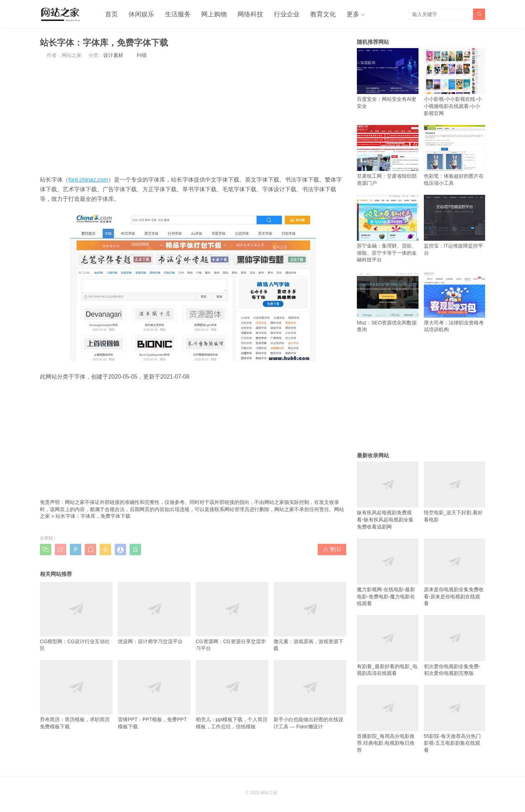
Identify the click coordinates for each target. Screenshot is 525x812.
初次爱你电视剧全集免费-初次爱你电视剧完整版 (455, 646)
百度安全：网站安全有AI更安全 (388, 79)
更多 (353, 14)
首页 (111, 14)
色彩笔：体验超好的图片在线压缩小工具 (455, 155)
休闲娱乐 (141, 14)
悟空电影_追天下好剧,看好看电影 (455, 492)
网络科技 (250, 14)
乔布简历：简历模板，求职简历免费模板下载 (76, 694)
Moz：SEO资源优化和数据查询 (388, 302)
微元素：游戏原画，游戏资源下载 (310, 616)
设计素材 (113, 55)
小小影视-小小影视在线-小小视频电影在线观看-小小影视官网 (455, 82)
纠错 (142, 55)
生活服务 (178, 14)
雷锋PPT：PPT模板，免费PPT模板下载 (154, 694)
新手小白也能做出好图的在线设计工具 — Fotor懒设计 (310, 694)
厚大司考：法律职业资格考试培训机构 (455, 302)
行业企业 (287, 14)
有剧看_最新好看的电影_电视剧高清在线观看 (388, 646)
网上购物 (214, 14)
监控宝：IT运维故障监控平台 (455, 225)
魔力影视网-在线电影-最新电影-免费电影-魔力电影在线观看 (388, 572)
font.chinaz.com (88, 180)
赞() (332, 549)
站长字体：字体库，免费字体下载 (93, 516)
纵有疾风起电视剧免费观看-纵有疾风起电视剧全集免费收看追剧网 (388, 496)
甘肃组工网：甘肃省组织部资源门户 (388, 155)
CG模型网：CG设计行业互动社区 (76, 616)
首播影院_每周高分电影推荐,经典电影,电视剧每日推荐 (388, 719)
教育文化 (323, 14)
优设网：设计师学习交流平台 (154, 613)
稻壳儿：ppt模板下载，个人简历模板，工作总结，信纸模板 (232, 694)
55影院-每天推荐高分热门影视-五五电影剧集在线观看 (455, 719)
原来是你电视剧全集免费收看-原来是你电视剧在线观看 (455, 572)
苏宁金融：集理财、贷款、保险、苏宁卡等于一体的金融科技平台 (388, 229)
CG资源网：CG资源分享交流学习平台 (232, 616)
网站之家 (269, 793)
